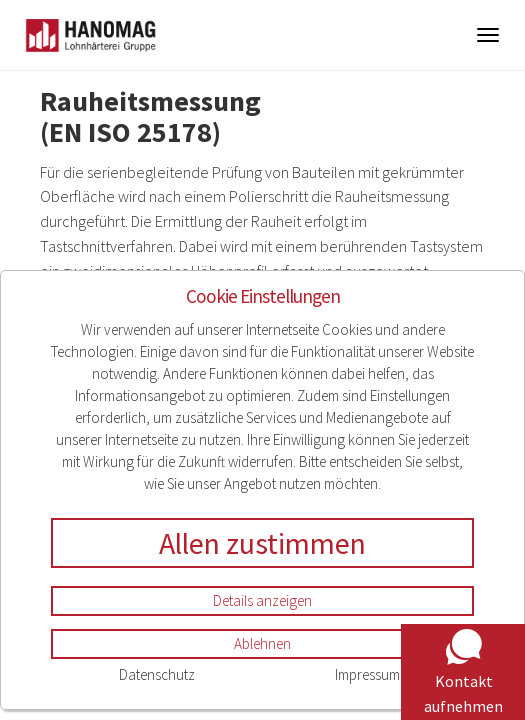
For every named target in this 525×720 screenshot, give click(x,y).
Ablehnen (262, 643)
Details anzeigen (262, 600)
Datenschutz (157, 674)
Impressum (367, 674)
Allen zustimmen (262, 543)
